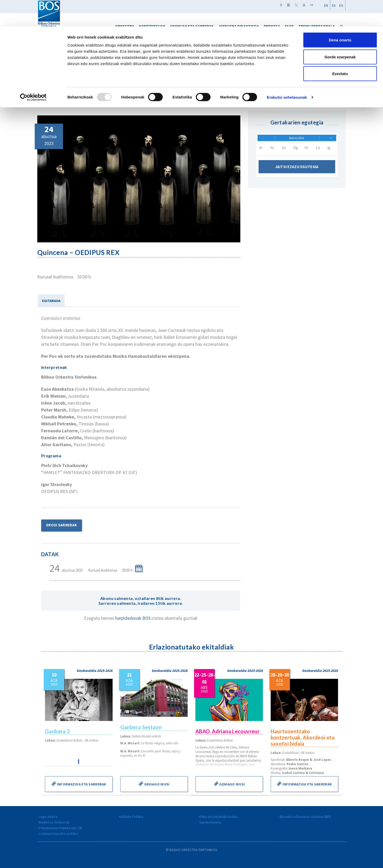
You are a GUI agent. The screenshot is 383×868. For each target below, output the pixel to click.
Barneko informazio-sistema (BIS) (306, 817)
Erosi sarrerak (62, 525)
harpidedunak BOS (133, 618)
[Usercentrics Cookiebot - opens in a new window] (33, 71)
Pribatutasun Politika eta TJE (60, 828)
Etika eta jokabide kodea (218, 817)
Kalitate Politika (131, 817)
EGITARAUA (51, 301)
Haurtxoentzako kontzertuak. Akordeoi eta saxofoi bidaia (303, 737)
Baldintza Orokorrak (54, 822)
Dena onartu (340, 13)
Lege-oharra (48, 817)
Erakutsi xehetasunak (287, 71)
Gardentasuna (210, 822)
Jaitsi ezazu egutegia (297, 169)
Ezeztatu (340, 47)
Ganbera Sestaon (141, 727)
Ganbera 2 (58, 731)
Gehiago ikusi (154, 784)
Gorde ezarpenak (340, 30)
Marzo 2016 (297, 139)
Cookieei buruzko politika (58, 834)
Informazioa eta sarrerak (79, 784)
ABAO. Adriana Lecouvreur (228, 731)
